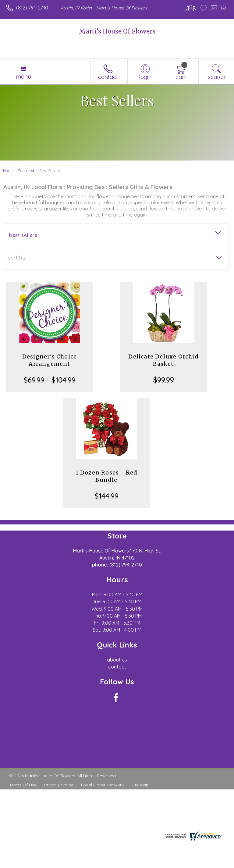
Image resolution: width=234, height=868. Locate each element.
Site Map (140, 785)
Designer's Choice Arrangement (50, 360)
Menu (23, 76)
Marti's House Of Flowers (117, 31)
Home (8, 171)
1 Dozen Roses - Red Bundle (107, 476)
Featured (26, 171)
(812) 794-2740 (32, 8)
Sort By (17, 258)
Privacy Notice (59, 785)
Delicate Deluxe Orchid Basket (163, 360)
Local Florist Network (102, 785)
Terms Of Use (23, 785)
